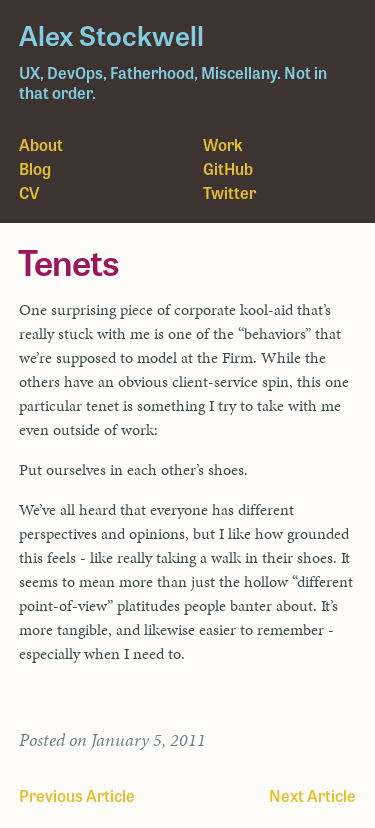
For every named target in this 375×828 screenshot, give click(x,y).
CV (29, 192)
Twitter (229, 192)
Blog (35, 168)
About (41, 144)
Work (223, 144)
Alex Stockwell (111, 33)
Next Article (312, 795)
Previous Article (77, 795)
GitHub (228, 168)
